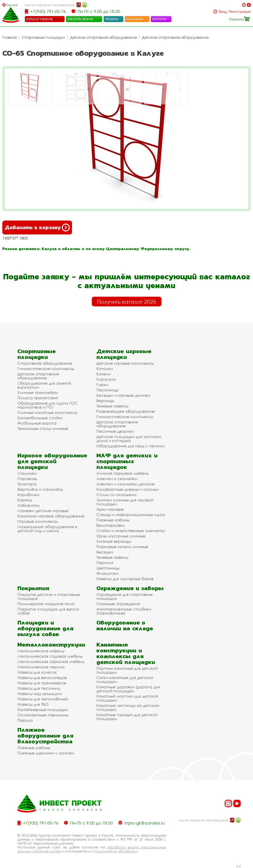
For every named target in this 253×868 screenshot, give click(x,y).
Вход (223, 11)
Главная (10, 37)
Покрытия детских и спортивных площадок (49, 596)
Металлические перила (41, 667)
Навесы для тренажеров (42, 683)
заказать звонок (80, 19)
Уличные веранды (114, 541)
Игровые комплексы (38, 521)
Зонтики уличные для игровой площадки (125, 502)
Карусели (106, 379)
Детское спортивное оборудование (103, 37)
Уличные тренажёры (38, 392)
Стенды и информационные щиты (131, 515)
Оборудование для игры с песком (131, 446)
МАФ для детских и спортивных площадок (127, 461)
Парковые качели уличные (122, 547)
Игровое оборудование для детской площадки (52, 461)
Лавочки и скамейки (117, 479)
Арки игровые (110, 509)
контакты (159, 19)
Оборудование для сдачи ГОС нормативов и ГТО (48, 405)
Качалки (105, 369)
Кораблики (28, 495)
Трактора (27, 484)
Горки (102, 385)
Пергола (105, 563)
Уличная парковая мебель (123, 473)
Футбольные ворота (37, 423)
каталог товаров (39, 19)
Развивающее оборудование (126, 411)
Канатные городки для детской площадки (127, 717)
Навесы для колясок (37, 672)
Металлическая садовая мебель (50, 656)
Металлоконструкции (51, 645)
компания (134, 19)
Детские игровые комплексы (125, 363)
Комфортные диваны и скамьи (127, 489)
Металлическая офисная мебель (51, 662)
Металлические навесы (41, 651)
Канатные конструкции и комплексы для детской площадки (126, 653)
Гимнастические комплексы (46, 369)
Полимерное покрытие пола (46, 604)
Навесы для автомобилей (43, 699)
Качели (103, 374)
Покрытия (33, 588)
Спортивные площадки (43, 37)
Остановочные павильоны (43, 715)
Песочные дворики (115, 431)
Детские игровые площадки (124, 354)
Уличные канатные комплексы (47, 412)
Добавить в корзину (37, 228)
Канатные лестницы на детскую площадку (128, 707)
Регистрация (240, 11)
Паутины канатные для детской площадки (127, 670)
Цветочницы (108, 568)
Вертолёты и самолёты (40, 489)
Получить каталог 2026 (127, 302)
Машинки (27, 473)
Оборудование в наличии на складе (125, 625)
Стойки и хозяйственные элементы (131, 531)
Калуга (12, 5)
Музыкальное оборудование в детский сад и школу (47, 529)
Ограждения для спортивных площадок (125, 596)
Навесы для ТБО (33, 704)
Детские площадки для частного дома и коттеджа (129, 439)
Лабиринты (28, 505)
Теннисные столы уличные (43, 428)
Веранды (105, 401)
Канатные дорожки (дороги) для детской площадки (128, 689)
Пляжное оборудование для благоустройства (45, 736)
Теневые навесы (112, 406)
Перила (25, 720)
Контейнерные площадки (43, 710)
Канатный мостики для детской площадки (127, 698)
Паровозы (27, 479)
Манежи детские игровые (43, 511)
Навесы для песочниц (39, 688)
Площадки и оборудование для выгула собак (45, 628)
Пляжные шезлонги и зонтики (46, 753)
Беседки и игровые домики (123, 395)
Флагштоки (107, 573)
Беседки (105, 552)
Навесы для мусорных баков (125, 579)
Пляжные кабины (113, 520)
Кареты (25, 500)
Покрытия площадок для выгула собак (48, 611)
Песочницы (107, 390)
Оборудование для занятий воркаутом (44, 385)
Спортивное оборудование (45, 363)
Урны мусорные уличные (121, 536)
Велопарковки (111, 525)
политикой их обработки (116, 851)
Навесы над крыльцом (40, 694)
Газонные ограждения (118, 604)
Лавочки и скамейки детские (126, 484)
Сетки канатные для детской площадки (125, 679)
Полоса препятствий (38, 398)
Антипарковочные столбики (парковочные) (124, 611)
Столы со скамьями (116, 495)
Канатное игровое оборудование (51, 516)
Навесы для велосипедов (42, 678)
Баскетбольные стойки (40, 418)
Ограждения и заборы (130, 588)
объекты (112, 19)
